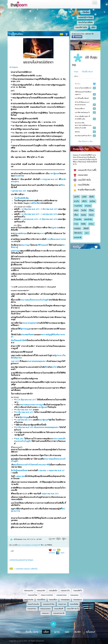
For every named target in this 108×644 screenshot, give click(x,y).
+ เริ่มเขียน (85, 12)
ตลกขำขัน (88, 219)
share (62, 553)
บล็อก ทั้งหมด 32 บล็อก (85, 141)
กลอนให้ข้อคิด (81, 185)
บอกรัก (77, 197)
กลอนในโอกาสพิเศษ (85, 22)
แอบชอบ (77, 228)
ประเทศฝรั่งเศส (27, 335)
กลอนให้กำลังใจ (81, 27)
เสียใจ (84, 201)
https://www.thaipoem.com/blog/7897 (29, 545)
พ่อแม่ (91, 215)
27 (17, 400)
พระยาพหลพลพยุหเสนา (36, 361)
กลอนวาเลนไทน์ (47, 595)
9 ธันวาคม (45, 209)
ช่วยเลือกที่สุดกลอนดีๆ (84, 190)
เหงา (87, 233)
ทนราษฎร (16, 251)
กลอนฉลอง (74, 595)
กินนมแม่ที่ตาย (80, 109)
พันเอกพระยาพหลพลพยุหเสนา (46, 427)
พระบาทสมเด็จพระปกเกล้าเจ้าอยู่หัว (34, 300)
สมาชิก (78, 632)
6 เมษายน (42, 470)
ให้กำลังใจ (78, 233)
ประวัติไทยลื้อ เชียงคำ (82, 98)
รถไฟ (54, 367)
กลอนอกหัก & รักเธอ (85, 17)
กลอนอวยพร (81, 175)
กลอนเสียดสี (59, 609)
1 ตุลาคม (14, 191)
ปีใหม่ (91, 210)
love (54, 550)
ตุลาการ (42, 233)
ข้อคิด (83, 224)
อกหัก (84, 197)
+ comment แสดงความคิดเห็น (26, 569)
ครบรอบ (88, 206)
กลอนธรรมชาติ (59, 613)
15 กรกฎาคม (45, 179)
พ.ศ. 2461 (20, 439)
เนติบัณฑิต (35, 203)
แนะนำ (76, 246)
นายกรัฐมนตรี (54, 174)
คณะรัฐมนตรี (44, 420)
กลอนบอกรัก (29, 591)
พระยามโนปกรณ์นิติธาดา (83, 88)
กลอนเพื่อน (53, 600)
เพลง (67, 632)
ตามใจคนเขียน (16, 34)
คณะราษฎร (25, 245)
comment (52, 553)
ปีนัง (62, 185)
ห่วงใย (77, 201)
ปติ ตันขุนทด (14, 67)
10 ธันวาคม (26, 214)
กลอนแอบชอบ (45, 609)
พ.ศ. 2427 (54, 179)
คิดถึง (92, 197)
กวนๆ (76, 224)
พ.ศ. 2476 (53, 214)
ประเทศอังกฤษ (20, 233)
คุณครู (84, 215)
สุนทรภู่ (77, 132)
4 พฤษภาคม (20, 476)
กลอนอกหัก (41, 591)
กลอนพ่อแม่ (78, 600)
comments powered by (21, 560)
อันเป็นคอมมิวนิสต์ (18, 340)
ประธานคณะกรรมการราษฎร (31, 405)
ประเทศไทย (19, 176)
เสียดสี (86, 228)
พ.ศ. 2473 (55, 494)
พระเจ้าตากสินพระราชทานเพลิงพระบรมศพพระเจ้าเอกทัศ (83, 125)
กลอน (76, 72)
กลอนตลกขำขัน (49, 604)
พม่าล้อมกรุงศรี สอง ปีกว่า (83, 136)
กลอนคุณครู (65, 600)
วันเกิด (84, 210)
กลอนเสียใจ (78, 591)
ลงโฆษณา (90, 632)
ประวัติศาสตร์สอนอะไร (82, 112)
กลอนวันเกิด (29, 600)
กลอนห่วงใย (65, 591)
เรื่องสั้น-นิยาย (87, 72)
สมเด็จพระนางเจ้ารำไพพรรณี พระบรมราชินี (31, 465)
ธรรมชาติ (78, 238)
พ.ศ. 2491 (22, 191)
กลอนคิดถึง (53, 591)
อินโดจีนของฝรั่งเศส (19, 470)
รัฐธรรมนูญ (24, 329)
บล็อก (93, 27)
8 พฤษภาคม (52, 470)
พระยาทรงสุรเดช (30, 323)
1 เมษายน (45, 214)
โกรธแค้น (78, 219)
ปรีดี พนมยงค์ (42, 245)
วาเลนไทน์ (78, 206)
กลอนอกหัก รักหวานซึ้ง (85, 170)
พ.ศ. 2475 (35, 209)
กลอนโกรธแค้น (33, 604)
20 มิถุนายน (44, 219)
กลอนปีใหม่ (41, 600)
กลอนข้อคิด (74, 604)
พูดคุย (57, 632)
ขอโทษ (92, 201)
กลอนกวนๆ (62, 604)
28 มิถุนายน (26, 209)
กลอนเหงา (46, 613)
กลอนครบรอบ (61, 595)
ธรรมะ (91, 224)
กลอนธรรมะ (32, 609)
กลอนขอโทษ (32, 595)
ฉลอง (76, 210)
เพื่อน (76, 215)
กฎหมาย (55, 228)
